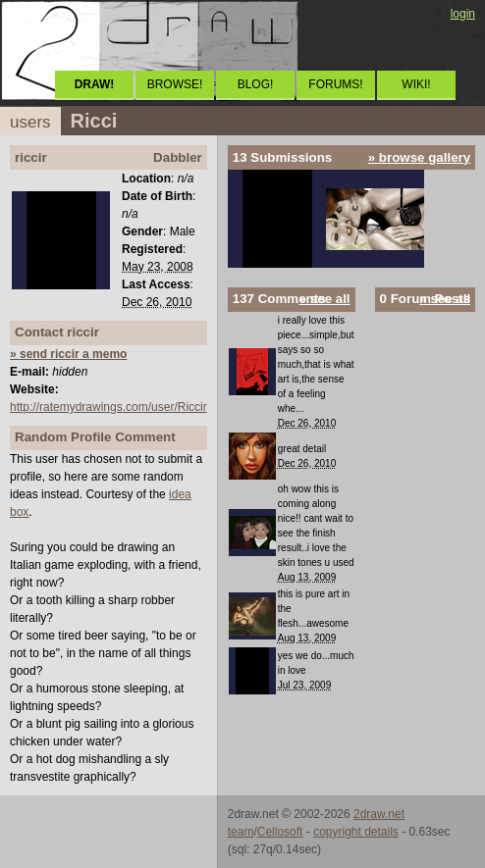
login (463, 14)
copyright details (356, 832)
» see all (325, 299)
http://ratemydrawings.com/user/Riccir (108, 407)
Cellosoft (280, 832)
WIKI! (416, 84)
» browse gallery (419, 157)
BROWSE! (175, 84)
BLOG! (256, 84)
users (30, 122)
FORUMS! (335, 84)
